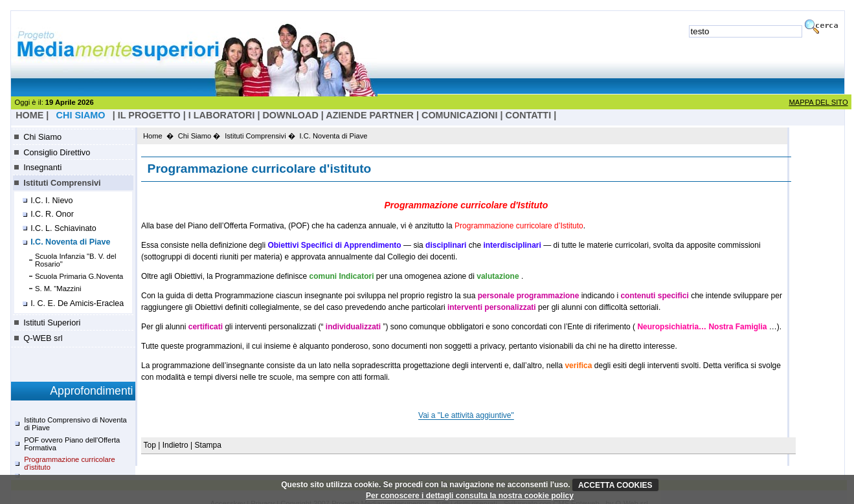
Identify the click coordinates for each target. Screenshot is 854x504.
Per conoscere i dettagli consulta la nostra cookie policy (470, 496)
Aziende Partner (370, 115)
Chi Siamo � (199, 136)
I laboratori (222, 115)
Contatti (529, 115)
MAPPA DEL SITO (818, 102)
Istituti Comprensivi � (260, 136)
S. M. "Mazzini (58, 289)
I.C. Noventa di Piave (70, 242)
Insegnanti (42, 167)
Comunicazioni (460, 115)
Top (151, 445)
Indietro (175, 445)
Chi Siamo (42, 137)
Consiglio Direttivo (57, 152)
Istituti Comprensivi (62, 183)
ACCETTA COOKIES (615, 485)
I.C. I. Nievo (51, 201)
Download (290, 115)
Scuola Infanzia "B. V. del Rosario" (76, 260)
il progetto (149, 115)
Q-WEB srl (43, 338)
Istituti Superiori (52, 323)
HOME (29, 115)
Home (153, 136)
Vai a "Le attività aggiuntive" (466, 416)
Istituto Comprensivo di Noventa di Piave (75, 424)
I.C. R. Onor (52, 214)
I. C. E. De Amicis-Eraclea (77, 303)
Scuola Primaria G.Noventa (79, 276)
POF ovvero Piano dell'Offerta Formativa (72, 444)
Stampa (208, 445)
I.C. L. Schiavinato (63, 228)
